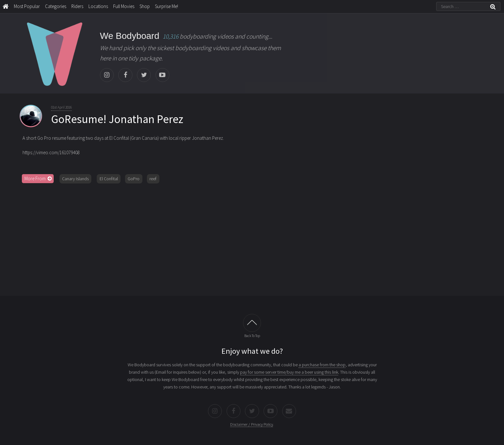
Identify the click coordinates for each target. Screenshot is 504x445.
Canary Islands (75, 179)
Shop (145, 6)
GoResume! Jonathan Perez (117, 119)
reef (153, 179)
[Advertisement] (252, 237)
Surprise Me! (166, 6)
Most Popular (27, 6)
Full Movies (124, 6)
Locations (98, 6)
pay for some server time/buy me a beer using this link (289, 372)
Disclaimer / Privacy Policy (252, 424)
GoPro (134, 179)
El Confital (109, 179)
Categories (56, 6)
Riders (77, 6)
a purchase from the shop (322, 365)
